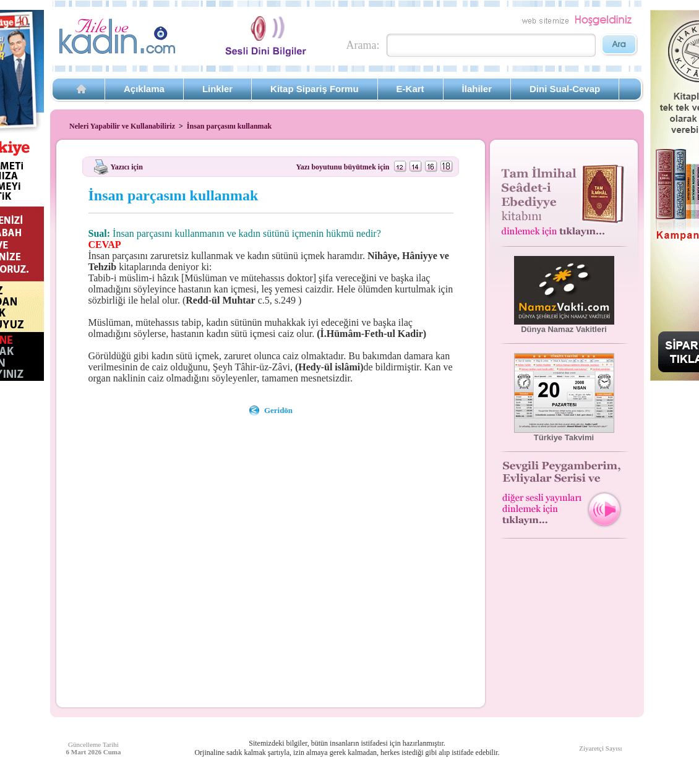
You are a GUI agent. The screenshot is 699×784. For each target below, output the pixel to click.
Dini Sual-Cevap (565, 89)
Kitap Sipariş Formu (315, 89)
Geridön (278, 410)
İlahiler (477, 89)
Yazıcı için (127, 166)
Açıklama (144, 89)
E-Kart (410, 89)
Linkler (217, 89)
